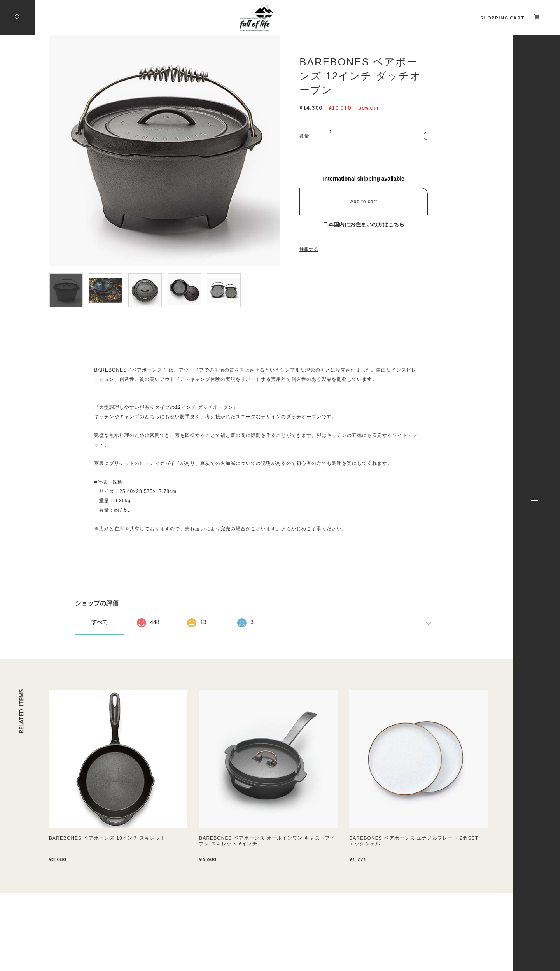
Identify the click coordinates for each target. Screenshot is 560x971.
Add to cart (364, 202)
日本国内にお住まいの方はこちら (364, 224)
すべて (100, 622)
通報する (309, 249)
